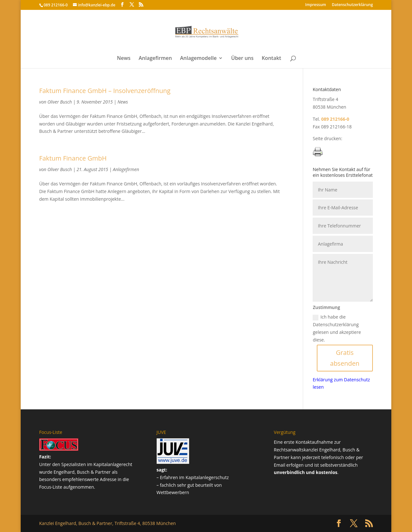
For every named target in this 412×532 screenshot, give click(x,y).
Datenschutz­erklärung (352, 5)
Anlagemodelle (198, 59)
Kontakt (271, 59)
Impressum (316, 5)
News (124, 59)
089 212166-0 (56, 5)
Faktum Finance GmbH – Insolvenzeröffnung (105, 91)
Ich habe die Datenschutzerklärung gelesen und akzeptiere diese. (337, 328)
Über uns (242, 59)
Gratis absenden (345, 358)
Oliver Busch (60, 102)
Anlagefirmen (155, 59)
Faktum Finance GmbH (73, 158)
